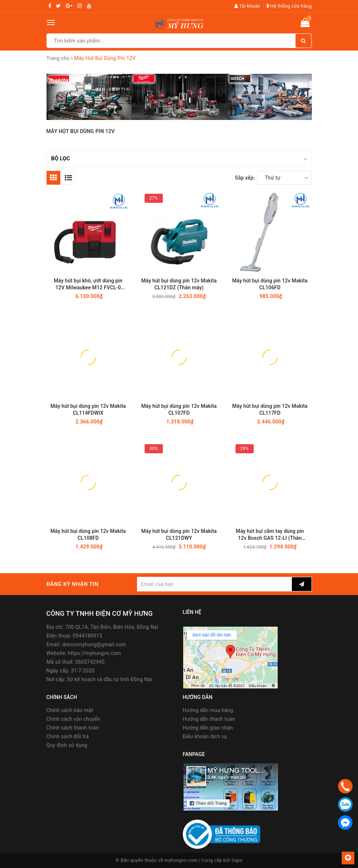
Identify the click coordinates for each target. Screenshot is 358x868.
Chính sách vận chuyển (73, 719)
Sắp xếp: (245, 178)
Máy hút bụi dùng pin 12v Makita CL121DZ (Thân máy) (179, 284)
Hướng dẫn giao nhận (208, 728)
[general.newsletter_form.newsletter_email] (214, 584)
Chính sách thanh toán (73, 728)
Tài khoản (247, 6)
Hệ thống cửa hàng (289, 6)
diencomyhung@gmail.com (94, 644)
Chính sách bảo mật (70, 710)
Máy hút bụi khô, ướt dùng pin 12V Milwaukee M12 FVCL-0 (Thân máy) (88, 284)
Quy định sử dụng (67, 745)
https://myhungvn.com (94, 653)
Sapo (237, 860)
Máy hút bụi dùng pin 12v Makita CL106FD (270, 284)
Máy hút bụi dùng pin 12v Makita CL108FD (88, 535)
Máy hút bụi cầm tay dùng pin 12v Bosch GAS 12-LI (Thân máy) (270, 535)
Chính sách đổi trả (68, 736)
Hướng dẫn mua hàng (208, 710)
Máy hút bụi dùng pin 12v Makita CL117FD (270, 409)
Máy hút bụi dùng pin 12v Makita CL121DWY (179, 535)
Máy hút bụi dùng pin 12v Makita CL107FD (179, 409)
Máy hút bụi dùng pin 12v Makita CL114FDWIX (88, 409)
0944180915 (87, 636)
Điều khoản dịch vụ (205, 736)
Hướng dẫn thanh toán (209, 719)
